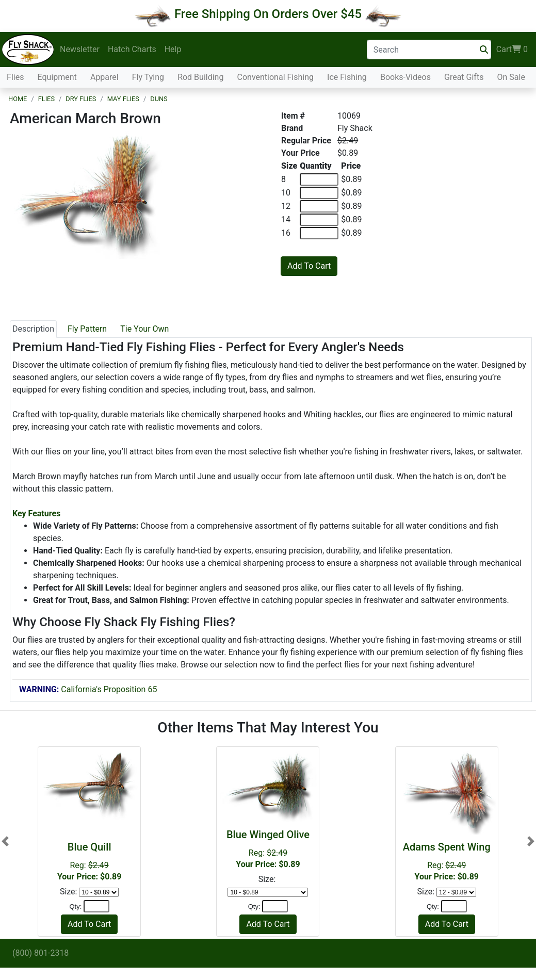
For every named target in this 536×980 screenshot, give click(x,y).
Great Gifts (464, 77)
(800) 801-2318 (40, 953)
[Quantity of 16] (319, 233)
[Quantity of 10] (319, 193)
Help (173, 49)
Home (18, 99)
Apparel (104, 77)
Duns (159, 99)
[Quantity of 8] (319, 179)
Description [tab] (33, 329)
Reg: (89, 861)
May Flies (123, 99)
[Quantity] (96, 906)
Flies (15, 77)
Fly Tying (148, 77)
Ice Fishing (347, 77)
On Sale (511, 77)
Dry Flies (81, 99)
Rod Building (200, 77)
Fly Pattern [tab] (87, 329)
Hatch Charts (132, 49)
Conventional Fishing (276, 77)
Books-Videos (405, 77)
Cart (512, 50)
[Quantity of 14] (319, 220)
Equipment (57, 77)
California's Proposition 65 (88, 689)
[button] (5, 841)
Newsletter (80, 49)
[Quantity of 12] (319, 206)
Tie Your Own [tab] (144, 329)
